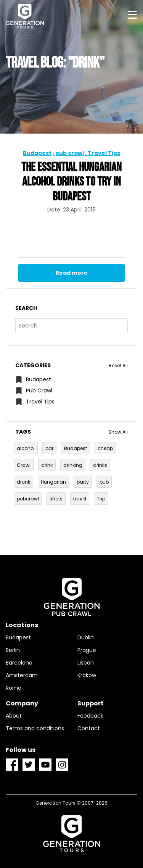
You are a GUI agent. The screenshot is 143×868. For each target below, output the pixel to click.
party (83, 482)
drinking (73, 465)
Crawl (24, 465)
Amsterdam (22, 675)
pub (104, 482)
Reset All (118, 365)
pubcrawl (28, 499)
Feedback (90, 716)
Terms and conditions (35, 728)
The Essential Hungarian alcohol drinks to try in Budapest (71, 182)
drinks (100, 465)
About (14, 716)
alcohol (26, 448)
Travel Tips (104, 153)
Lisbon (86, 663)
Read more (72, 273)
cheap (105, 448)
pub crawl (70, 153)
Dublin (86, 637)
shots (56, 499)
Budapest (37, 153)
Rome (14, 688)
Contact (89, 728)
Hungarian (53, 482)
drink (47, 465)
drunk (23, 482)
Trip (101, 499)
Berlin (13, 650)
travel (80, 499)
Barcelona (19, 663)
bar (49, 448)
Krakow (87, 675)
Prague (87, 650)
